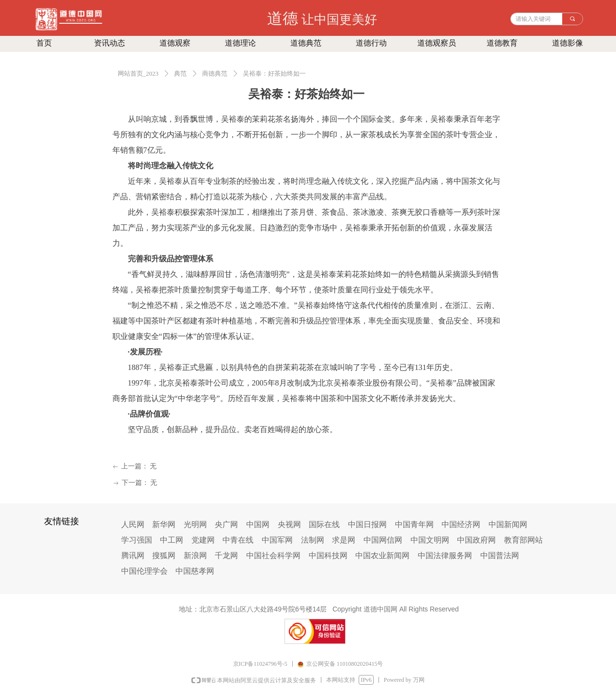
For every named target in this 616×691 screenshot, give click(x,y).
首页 (44, 43)
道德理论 (240, 43)
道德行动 (371, 43)
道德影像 (568, 43)
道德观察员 (437, 43)
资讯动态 (110, 43)
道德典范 (306, 43)
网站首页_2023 (138, 73)
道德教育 (502, 43)
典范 (180, 73)
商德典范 (215, 73)
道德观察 (175, 43)
